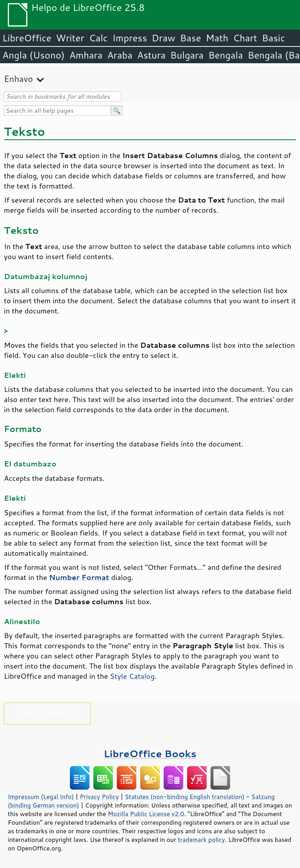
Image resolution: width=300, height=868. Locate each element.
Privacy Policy (99, 797)
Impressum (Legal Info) (41, 797)
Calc (98, 38)
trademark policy (201, 840)
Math (217, 38)
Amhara (86, 55)
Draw (163, 38)
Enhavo (18, 79)
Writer (70, 38)
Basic (273, 38)
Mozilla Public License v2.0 (146, 814)
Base (191, 38)
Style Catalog (132, 676)
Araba (120, 55)
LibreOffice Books (150, 753)
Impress (130, 38)
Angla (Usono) (33, 55)
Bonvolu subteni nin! (47, 712)
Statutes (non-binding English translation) (184, 797)
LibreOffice (27, 38)
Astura (151, 55)
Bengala (226, 55)
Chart (245, 38)
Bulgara (187, 55)
